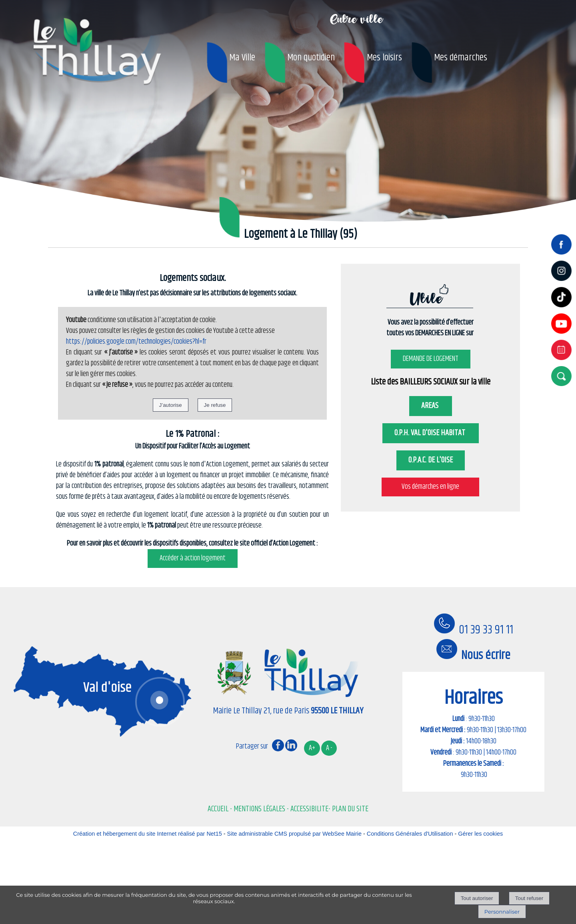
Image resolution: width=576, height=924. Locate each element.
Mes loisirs (384, 58)
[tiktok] (563, 308)
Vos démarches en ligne (430, 496)
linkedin (291, 745)
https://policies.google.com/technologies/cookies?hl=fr (136, 351)
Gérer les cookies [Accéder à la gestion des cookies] (480, 834)
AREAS (431, 415)
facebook (278, 745)
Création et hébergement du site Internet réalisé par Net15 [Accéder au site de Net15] (148, 834)
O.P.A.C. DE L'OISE (431, 470)
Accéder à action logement (193, 568)
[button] (563, 376)
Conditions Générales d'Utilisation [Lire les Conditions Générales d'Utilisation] (410, 834)
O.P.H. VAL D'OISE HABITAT (431, 443)
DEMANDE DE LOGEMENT (431, 368)
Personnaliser (502, 912)
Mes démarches (461, 58)
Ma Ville (242, 58)
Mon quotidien (311, 58)
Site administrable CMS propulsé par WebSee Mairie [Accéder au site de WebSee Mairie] (294, 834)
